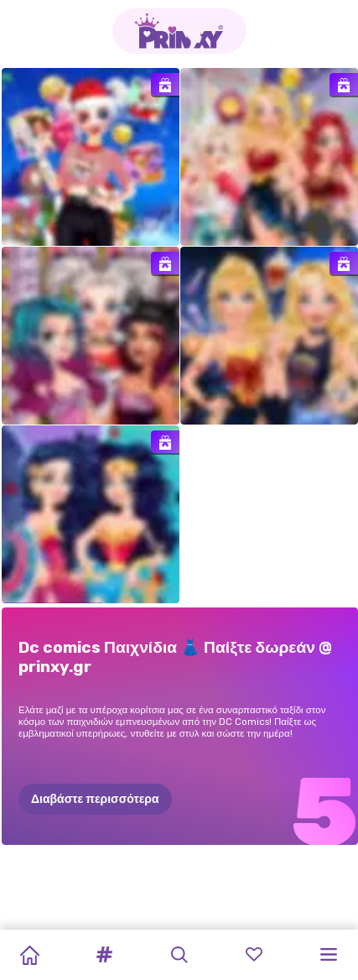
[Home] (29, 955)
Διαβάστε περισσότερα (95, 799)
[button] (104, 955)
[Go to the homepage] (179, 31)
